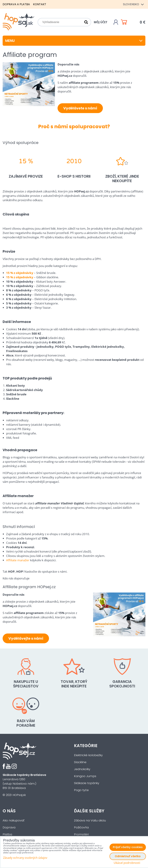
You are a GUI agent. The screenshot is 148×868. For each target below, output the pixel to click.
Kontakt (40, 4)
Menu (74, 41)
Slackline (80, 762)
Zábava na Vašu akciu (90, 820)
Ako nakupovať (13, 820)
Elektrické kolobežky (88, 755)
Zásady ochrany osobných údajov (25, 858)
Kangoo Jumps (85, 776)
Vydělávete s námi (80, 108)
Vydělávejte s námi (26, 638)
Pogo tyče (81, 790)
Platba (7, 834)
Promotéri (81, 834)
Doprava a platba (16, 4)
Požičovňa (81, 827)
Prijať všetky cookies (128, 847)
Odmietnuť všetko (128, 856)
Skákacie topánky (87, 783)
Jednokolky (82, 769)
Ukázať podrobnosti (127, 863)
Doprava (9, 827)
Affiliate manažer (18, 560)
